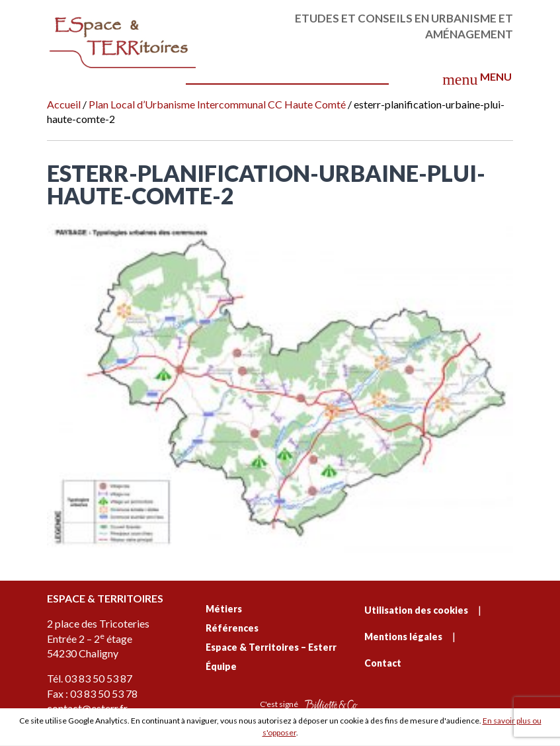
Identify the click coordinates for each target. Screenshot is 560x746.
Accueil (64, 104)
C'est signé (309, 705)
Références (232, 628)
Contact (383, 663)
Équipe (221, 666)
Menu (477, 79)
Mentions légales (403, 637)
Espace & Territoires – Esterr (271, 647)
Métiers (224, 609)
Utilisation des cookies (416, 610)
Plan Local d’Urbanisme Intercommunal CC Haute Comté (217, 104)
